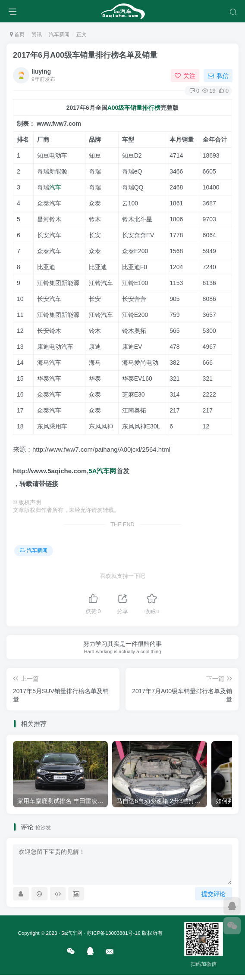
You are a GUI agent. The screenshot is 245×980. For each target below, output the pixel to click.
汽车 (55, 187)
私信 (218, 76)
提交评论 (214, 894)
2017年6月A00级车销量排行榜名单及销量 (85, 55)
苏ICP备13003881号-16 (113, 933)
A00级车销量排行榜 (134, 108)
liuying (41, 71)
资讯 (37, 34)
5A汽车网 (102, 471)
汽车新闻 (59, 34)
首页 (17, 34)
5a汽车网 (72, 933)
